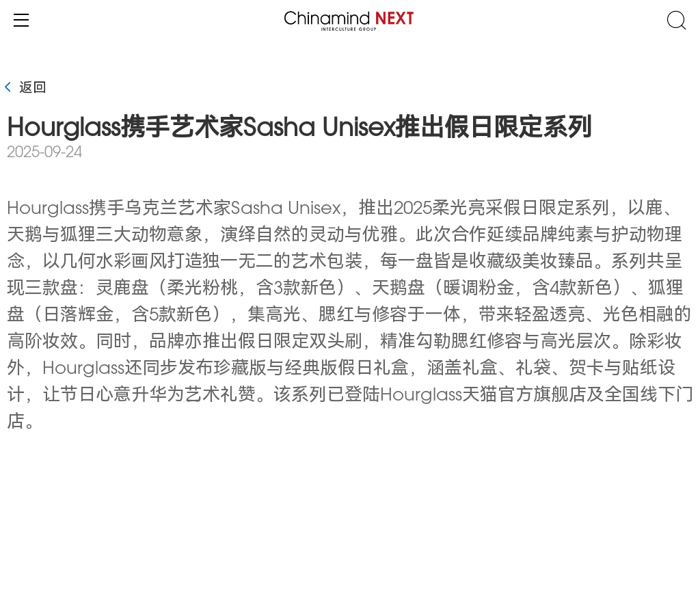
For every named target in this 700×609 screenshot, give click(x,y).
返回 (23, 89)
